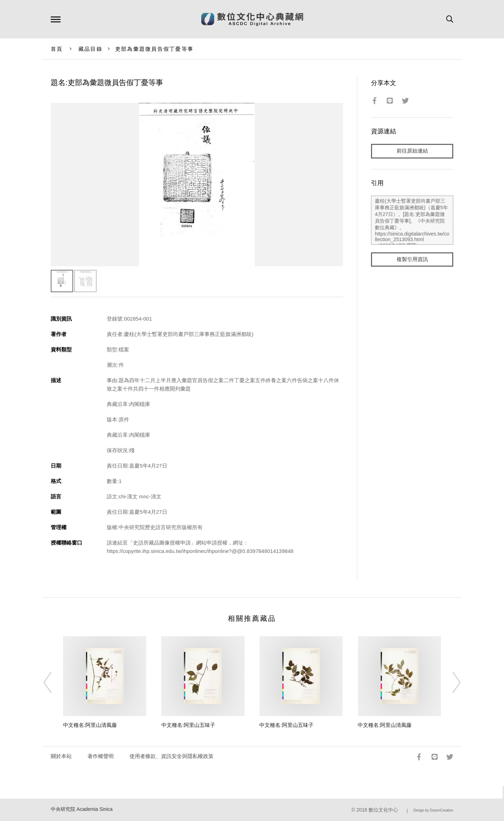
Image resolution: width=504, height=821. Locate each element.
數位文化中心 (383, 810)
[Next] (450, 682)
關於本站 (61, 756)
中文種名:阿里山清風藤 (90, 725)
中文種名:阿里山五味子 (188, 725)
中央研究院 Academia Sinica (82, 809)
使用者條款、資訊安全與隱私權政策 (171, 756)
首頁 (57, 49)
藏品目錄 (90, 49)
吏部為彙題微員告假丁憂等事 (154, 49)
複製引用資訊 (412, 259)
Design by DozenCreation (433, 810)
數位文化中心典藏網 (252, 19)
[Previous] (54, 682)
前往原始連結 (412, 151)
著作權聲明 (101, 756)
